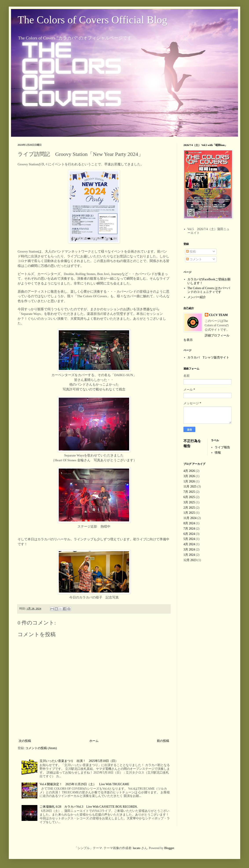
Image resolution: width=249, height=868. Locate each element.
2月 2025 (189, 508)
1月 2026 (189, 481)
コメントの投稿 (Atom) (41, 748)
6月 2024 (189, 534)
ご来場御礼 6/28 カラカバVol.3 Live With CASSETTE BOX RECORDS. (89, 807)
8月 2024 (189, 523)
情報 (218, 453)
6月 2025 (189, 497)
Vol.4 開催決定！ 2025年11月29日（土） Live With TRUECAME (84, 784)
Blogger (169, 848)
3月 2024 (189, 549)
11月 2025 (190, 487)
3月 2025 (189, 502)
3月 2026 (189, 476)
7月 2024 (189, 529)
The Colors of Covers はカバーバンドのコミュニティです (209, 290)
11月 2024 (190, 518)
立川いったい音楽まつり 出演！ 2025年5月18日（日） (79, 761)
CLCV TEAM (219, 315)
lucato (137, 848)
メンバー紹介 (197, 297)
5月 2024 (189, 539)
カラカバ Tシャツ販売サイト (208, 357)
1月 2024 (189, 555)
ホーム (94, 741)
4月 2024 (189, 544)
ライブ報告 (222, 447)
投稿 (191, 252)
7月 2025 (189, 492)
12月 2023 (190, 560)
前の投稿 (163, 741)
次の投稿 (25, 741)
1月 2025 (189, 513)
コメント (194, 259)
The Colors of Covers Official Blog (92, 20)
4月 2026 (189, 471)
